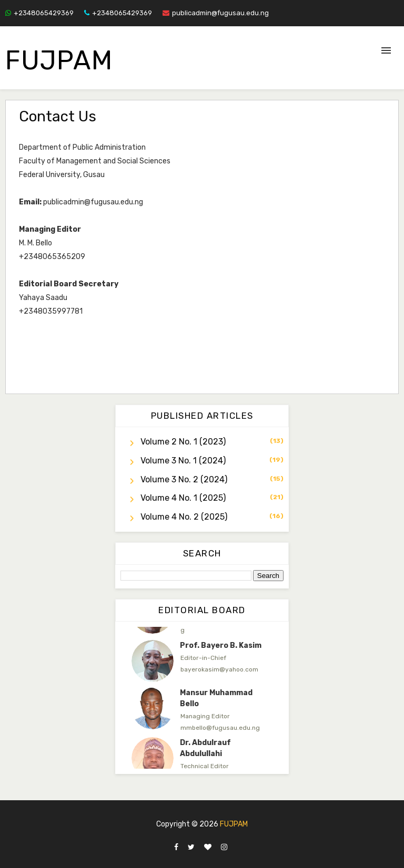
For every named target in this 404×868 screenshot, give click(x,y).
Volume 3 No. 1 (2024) (183, 461)
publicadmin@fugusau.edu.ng (216, 13)
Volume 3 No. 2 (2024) (184, 479)
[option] (202, 661)
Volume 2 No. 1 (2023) (183, 442)
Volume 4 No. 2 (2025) (184, 517)
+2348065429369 (39, 13)
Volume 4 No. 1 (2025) (183, 498)
